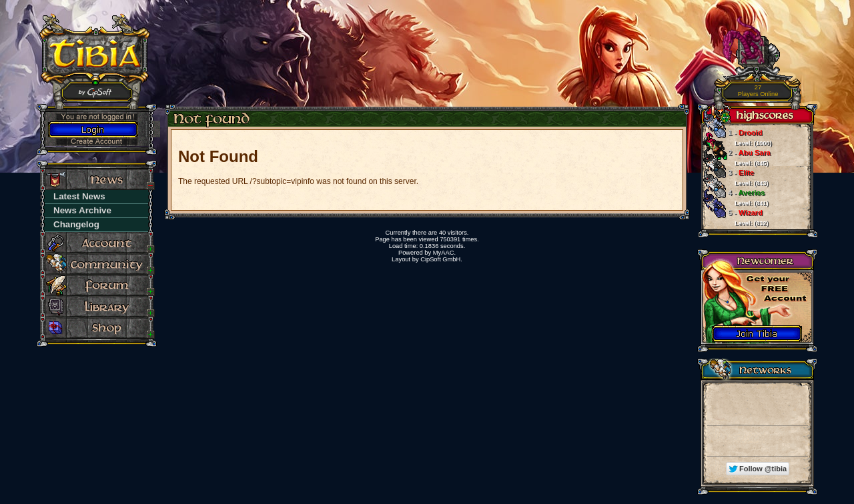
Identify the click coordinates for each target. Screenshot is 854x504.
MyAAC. (444, 253)
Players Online (758, 91)
